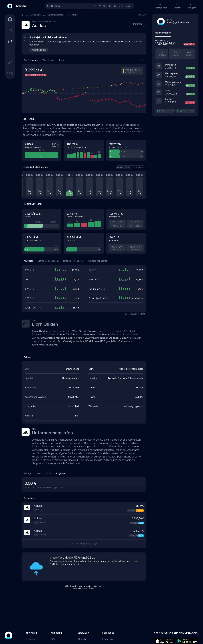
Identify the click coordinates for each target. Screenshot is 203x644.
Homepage (108, 639)
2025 (48, 473)
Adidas (75, 15)
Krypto (168, 99)
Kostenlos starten (39, 50)
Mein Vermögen (163, 33)
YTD (121, 6)
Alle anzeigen (84, 544)
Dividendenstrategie (56, 15)
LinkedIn (82, 639)
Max (128, 6)
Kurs (62, 60)
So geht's (177, 6)
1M (105, 6)
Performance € (138, 167)
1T (94, 6)
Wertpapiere (171, 73)
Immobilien (170, 65)
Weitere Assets (173, 82)
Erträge (28, 473)
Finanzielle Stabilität (73, 261)
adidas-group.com (133, 406)
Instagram (192, 6)
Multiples (29, 261)
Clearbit (92, 588)
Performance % (123, 167)
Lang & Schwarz (96, 586)
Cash (167, 91)
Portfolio (136, 24)
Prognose (61, 473)
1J (115, 6)
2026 (39, 473)
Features (30, 639)
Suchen (55, 6)
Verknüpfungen (161, 6)
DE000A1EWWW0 (48, 22)
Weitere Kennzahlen (98, 261)
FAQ (53, 639)
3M (110, 6)
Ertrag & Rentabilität (48, 261)
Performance (31, 60)
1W (99, 6)
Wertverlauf (49, 60)
